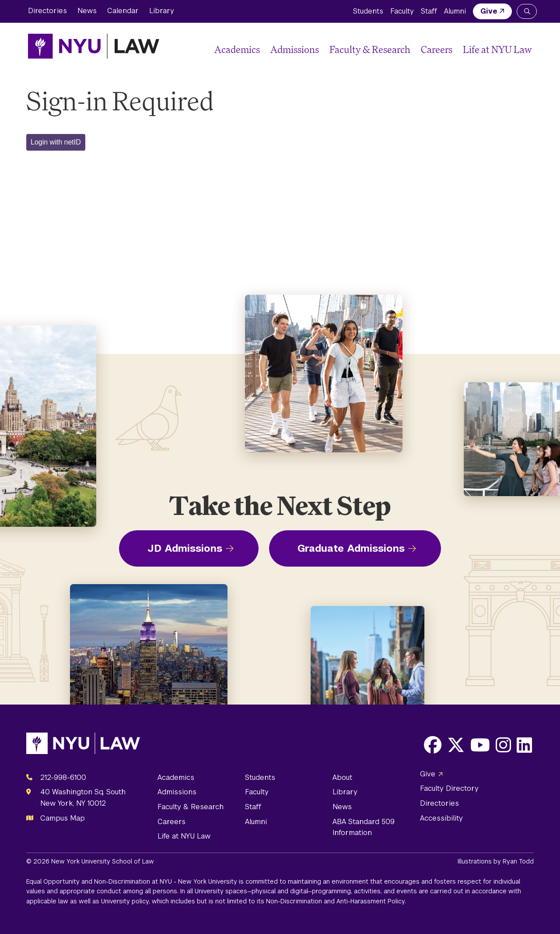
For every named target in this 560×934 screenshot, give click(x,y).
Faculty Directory (449, 788)
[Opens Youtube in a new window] (480, 745)
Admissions (295, 49)
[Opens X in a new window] (456, 745)
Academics (237, 49)
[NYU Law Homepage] (94, 46)
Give (489, 11)
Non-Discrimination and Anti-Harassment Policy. (336, 901)
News (87, 11)
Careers (437, 49)
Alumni (455, 11)
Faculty (402, 11)
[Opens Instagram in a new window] (503, 745)
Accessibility (441, 818)
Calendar (123, 11)
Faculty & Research (370, 49)
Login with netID (56, 142)
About (342, 777)
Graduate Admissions (351, 548)
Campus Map (63, 818)
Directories (47, 11)
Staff (429, 11)
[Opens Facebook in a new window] (433, 745)
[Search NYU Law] (527, 11)
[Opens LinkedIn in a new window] (524, 745)
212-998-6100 (63, 777)
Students (368, 11)
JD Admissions (185, 548)
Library (162, 11)
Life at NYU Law (497, 49)
